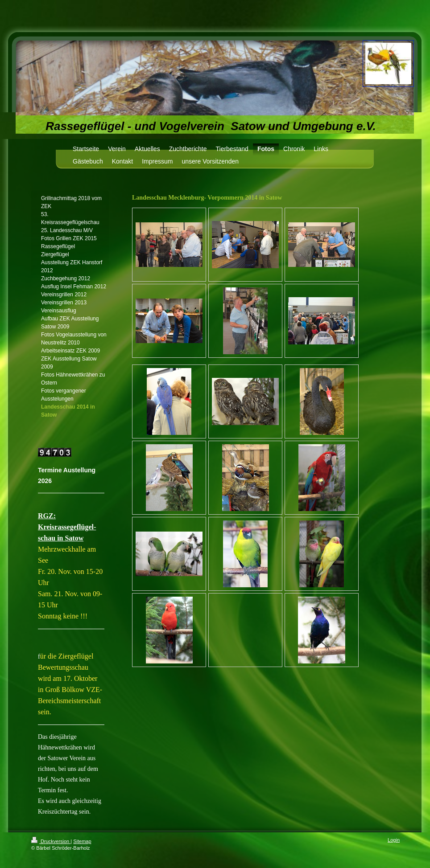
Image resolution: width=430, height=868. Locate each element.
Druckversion (51, 841)
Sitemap (82, 841)
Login (394, 840)
